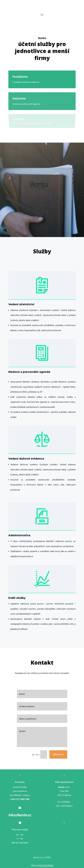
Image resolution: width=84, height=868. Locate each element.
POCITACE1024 (46, 866)
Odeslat (58, 754)
